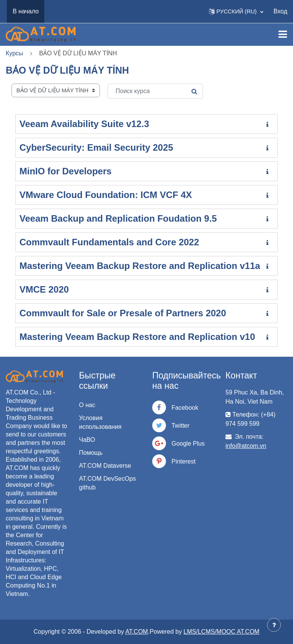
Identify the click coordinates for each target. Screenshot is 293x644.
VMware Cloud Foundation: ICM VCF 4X (106, 195)
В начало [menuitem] (26, 11)
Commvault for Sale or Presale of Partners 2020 (123, 313)
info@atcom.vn (246, 446)
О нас (87, 405)
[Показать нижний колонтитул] (274, 625)
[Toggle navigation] (283, 34)
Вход (280, 11)
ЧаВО (87, 440)
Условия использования (100, 422)
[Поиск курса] (155, 91)
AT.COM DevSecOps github (107, 483)
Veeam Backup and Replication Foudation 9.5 (118, 218)
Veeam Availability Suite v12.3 (84, 124)
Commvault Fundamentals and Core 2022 (109, 242)
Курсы (14, 53)
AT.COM (136, 632)
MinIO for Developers (65, 171)
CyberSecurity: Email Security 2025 (96, 147)
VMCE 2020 (44, 289)
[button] (236, 11)
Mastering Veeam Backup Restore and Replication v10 (137, 337)
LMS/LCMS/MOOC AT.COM (221, 632)
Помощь (91, 453)
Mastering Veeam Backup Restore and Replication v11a (140, 266)
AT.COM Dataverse (105, 466)
